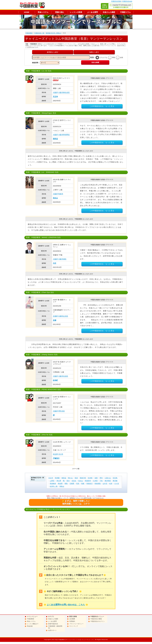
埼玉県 (55, 454)
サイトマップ (74, 626)
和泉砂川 (90, 484)
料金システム (43, 12)
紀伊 (111, 484)
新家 (83, 484)
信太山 (55, 198)
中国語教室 (29, 33)
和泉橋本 (53, 484)
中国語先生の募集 (96, 619)
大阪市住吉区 (63, 376)
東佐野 (60, 484)
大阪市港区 (62, 259)
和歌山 (62, 486)
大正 (55, 263)
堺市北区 (61, 411)
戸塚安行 (56, 458)
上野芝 (52, 481)
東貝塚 (115, 481)
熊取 (66, 484)
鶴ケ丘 (70, 478)
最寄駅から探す (53, 52)
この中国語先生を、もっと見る (102, 106)
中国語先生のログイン (98, 621)
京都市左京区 (63, 316)
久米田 (95, 481)
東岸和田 (108, 481)
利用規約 (72, 621)
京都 (55, 320)
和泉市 (61, 194)
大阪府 (55, 92)
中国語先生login (127, 1)
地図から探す (94, 52)
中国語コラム (125, 12)
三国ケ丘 (108, 478)
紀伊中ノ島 (54, 486)
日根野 (72, 484)
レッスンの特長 (76, 12)
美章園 (57, 478)
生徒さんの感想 (109, 12)
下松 (101, 481)
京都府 (55, 316)
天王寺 (55, 97)
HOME (27, 12)
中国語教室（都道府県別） (55, 627)
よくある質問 (93, 12)
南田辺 (64, 478)
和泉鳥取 (98, 484)
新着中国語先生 (53, 624)
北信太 (74, 481)
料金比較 (30, 626)
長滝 (78, 484)
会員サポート (52, 630)
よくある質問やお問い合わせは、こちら (66, 605)
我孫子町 (83, 478)
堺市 (101, 478)
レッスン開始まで (33, 624)
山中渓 (105, 484)
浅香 (96, 478)
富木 (68, 481)
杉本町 (55, 380)
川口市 (61, 454)
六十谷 (117, 484)
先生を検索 (95, 62)
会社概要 (72, 619)
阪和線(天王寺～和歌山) (54, 33)
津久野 (59, 481)
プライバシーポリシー (76, 624)
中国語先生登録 (116, 1)
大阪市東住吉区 (64, 92)
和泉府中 (88, 481)
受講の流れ (60, 12)
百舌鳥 (115, 478)
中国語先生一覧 (39, 33)
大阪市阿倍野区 (64, 135)
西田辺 (55, 139)
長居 (76, 478)
